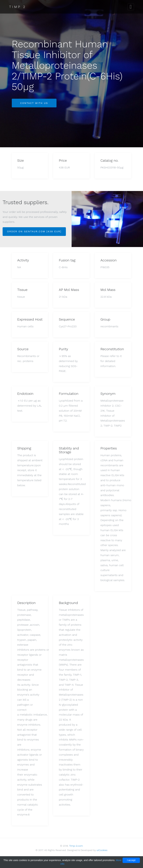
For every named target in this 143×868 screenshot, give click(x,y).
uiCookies (102, 850)
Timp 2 (18, 7)
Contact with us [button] (34, 103)
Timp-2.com (76, 846)
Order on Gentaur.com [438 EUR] (34, 231)
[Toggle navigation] (131, 7)
